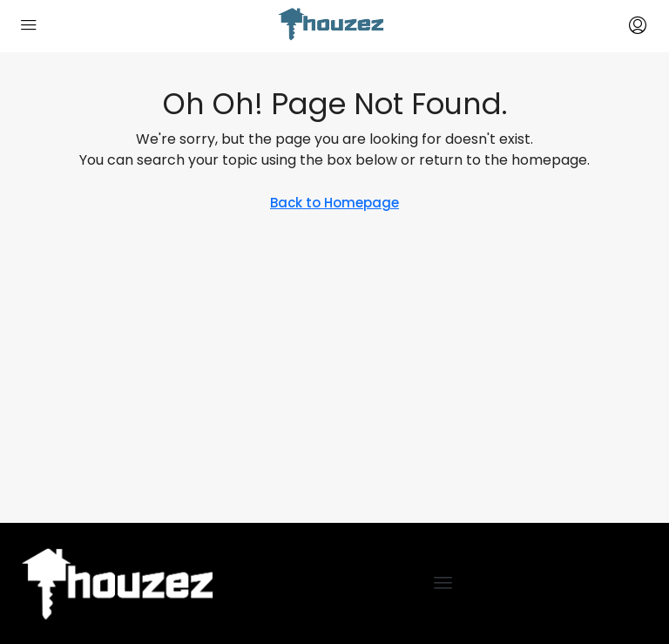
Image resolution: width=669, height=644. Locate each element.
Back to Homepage (334, 203)
